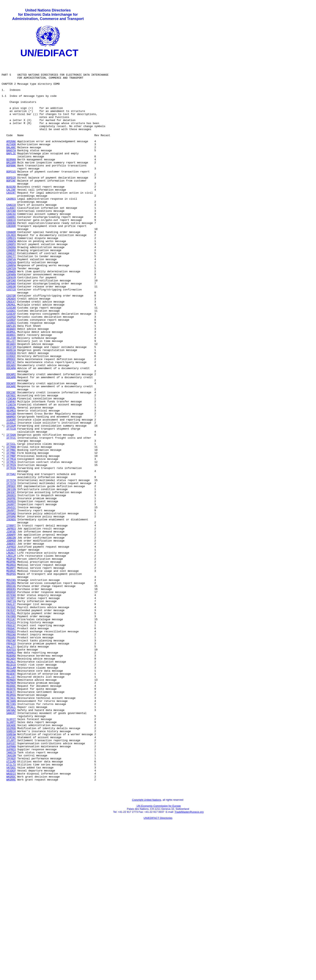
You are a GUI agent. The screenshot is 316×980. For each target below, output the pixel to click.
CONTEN (11, 311)
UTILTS (11, 907)
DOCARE (11, 453)
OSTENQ (11, 703)
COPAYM (11, 322)
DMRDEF (11, 420)
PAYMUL (11, 725)
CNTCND (11, 242)
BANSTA (11, 170)
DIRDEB (11, 413)
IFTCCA (11, 504)
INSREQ (11, 591)
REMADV (11, 805)
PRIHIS (11, 736)
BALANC (11, 166)
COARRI (11, 249)
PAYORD (11, 729)
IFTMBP (11, 536)
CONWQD (11, 315)
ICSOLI (11, 496)
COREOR (11, 333)
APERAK (11, 159)
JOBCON (11, 634)
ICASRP (11, 493)
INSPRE (11, 587)
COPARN (11, 318)
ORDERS (11, 696)
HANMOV (11, 489)
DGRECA (11, 409)
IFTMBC (11, 529)
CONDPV (11, 282)
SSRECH (11, 867)
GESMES (11, 482)
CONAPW (11, 279)
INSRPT (11, 594)
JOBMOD (11, 638)
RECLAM (11, 790)
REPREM (11, 809)
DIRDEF (11, 416)
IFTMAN (11, 525)
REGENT (11, 798)
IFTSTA (11, 565)
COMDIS (11, 275)
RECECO (11, 787)
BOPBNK (11, 188)
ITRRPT (11, 620)
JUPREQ (11, 645)
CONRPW (11, 308)
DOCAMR (11, 442)
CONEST (11, 293)
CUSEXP (11, 366)
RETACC (11, 827)
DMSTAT (11, 424)
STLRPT (11, 878)
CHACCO (11, 235)
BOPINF (11, 206)
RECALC (11, 783)
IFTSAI (11, 558)
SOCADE (11, 859)
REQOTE (11, 816)
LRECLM (11, 656)
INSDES (11, 583)
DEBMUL (11, 387)
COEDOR (11, 260)
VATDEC (11, 910)
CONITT (11, 297)
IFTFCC (11, 515)
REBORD (11, 776)
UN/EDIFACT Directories (158, 965)
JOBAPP (11, 631)
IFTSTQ (11, 569)
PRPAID (11, 761)
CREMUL (11, 355)
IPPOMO (11, 609)
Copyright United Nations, (147, 947)
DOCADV (11, 427)
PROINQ (11, 750)
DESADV (11, 402)
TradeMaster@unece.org (189, 959)
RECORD (11, 794)
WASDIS (11, 917)
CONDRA (11, 286)
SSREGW (11, 870)
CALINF (11, 217)
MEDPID (11, 660)
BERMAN (11, 181)
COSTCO (11, 337)
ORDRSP (11, 700)
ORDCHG (11, 692)
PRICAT (11, 732)
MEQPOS (11, 678)
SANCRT (11, 845)
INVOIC (11, 598)
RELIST (11, 801)
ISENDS (11, 613)
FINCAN (11, 467)
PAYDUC (11, 718)
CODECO (11, 253)
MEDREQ (11, 667)
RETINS (11, 834)
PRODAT (11, 743)
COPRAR (11, 329)
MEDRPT (11, 671)
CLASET (11, 239)
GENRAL (11, 478)
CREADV (11, 348)
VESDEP (11, 914)
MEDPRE (11, 663)
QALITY (11, 765)
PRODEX (11, 747)
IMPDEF (11, 573)
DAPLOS (11, 380)
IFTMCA (11, 540)
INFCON (11, 576)
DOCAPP (11, 449)
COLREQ (11, 271)
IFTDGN (11, 511)
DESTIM (11, 406)
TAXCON (11, 896)
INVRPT (11, 602)
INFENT (11, 580)
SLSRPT (11, 856)
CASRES (11, 228)
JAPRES (11, 623)
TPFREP (11, 899)
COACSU (11, 246)
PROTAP (11, 758)
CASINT (11, 220)
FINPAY (11, 471)
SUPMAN (11, 885)
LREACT (11, 652)
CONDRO (11, 289)
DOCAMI (11, 438)
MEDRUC (11, 674)
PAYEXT (11, 721)
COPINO (11, 326)
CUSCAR (11, 358)
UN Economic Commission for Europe (159, 953)
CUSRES (11, 377)
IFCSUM (11, 500)
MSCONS (11, 689)
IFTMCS (11, 544)
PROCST (11, 740)
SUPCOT (11, 881)
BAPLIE (11, 173)
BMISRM (11, 184)
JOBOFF (11, 642)
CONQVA (11, 304)
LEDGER (11, 649)
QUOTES (11, 769)
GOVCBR (11, 485)
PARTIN (11, 711)
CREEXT (11, 351)
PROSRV (11, 754)
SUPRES (11, 888)
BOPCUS (11, 195)
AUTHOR (11, 162)
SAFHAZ (11, 841)
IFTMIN (11, 547)
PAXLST (11, 714)
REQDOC (11, 812)
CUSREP (11, 373)
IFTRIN (11, 551)
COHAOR (11, 268)
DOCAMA (11, 431)
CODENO (11, 257)
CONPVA (11, 300)
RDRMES (11, 772)
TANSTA (11, 892)
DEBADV (11, 384)
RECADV (11, 780)
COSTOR (11, 344)
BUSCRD (11, 213)
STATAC (11, 874)
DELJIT (11, 398)
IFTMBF (11, 533)
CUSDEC (11, 362)
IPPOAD (11, 605)
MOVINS (11, 685)
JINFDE (11, 627)
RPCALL (11, 838)
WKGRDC (11, 921)
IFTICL (11, 522)
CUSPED (11, 369)
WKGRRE (11, 925)
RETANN (11, 830)
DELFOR (11, 395)
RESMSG (11, 823)
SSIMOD (11, 863)
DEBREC (11, 391)
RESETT (11, 819)
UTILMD (11, 903)
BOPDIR (11, 202)
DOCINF (11, 460)
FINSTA (11, 475)
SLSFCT (11, 852)
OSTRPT (11, 707)
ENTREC (11, 464)
